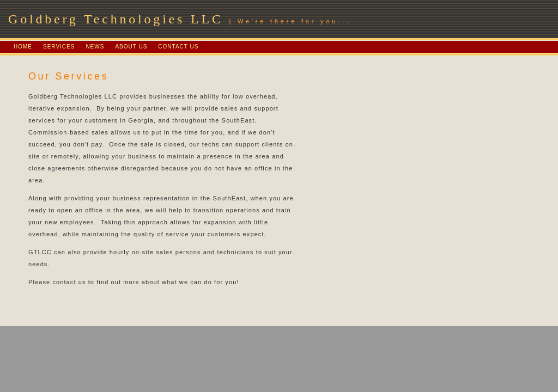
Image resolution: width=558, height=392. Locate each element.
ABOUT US (131, 47)
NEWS (95, 47)
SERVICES (59, 47)
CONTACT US (178, 47)
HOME (23, 47)
